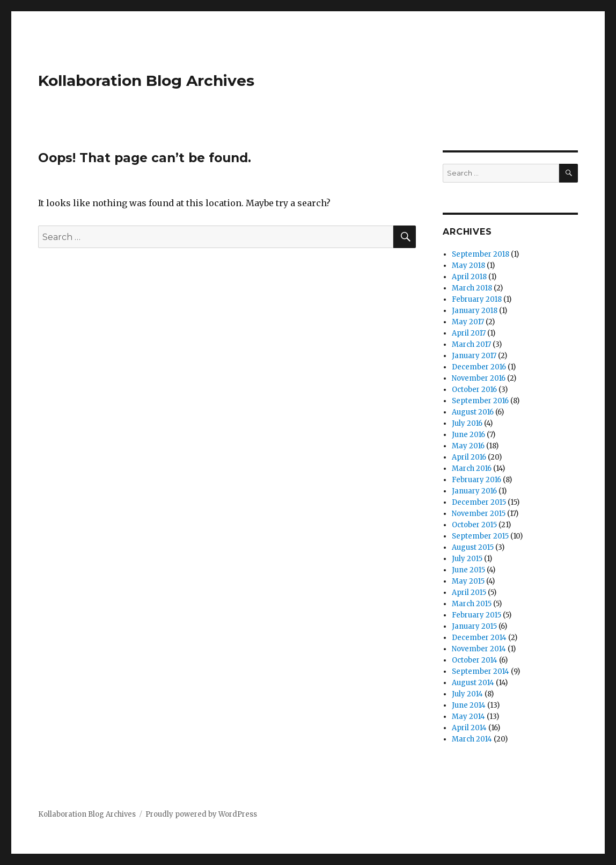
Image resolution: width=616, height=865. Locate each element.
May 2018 (468, 266)
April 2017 (469, 333)
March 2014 (472, 739)
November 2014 (479, 649)
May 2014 (468, 717)
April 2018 (469, 277)
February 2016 (476, 480)
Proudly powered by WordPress (201, 814)
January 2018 (475, 311)
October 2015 (474, 525)
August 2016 (473, 412)
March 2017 (471, 344)
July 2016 (467, 423)
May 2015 (468, 581)
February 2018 (477, 299)
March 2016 (472, 468)
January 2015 (474, 626)
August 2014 (473, 683)
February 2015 (476, 615)
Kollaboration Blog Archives (146, 81)
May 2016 (468, 446)
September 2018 (481, 254)
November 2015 (479, 514)
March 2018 (472, 288)
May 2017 (468, 322)
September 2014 (481, 671)
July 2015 (467, 559)
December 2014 (479, 638)
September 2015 (480, 536)
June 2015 (468, 570)
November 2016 (479, 378)
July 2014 (467, 694)
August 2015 (473, 547)
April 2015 (469, 593)
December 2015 (479, 502)
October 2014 (475, 660)
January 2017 (474, 356)
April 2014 (469, 728)
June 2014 (469, 705)
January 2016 (474, 491)
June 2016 (468, 435)
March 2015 (472, 604)
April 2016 (469, 457)
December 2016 (479, 367)
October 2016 (474, 390)
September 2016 (480, 401)
